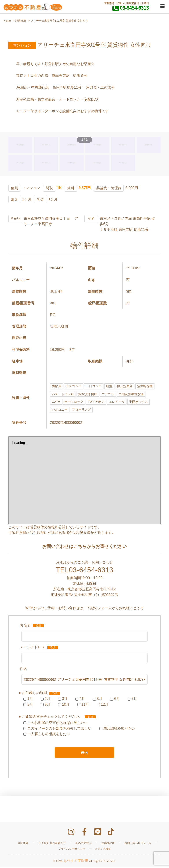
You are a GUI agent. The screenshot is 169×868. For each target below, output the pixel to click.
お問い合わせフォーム (138, 844)
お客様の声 (108, 844)
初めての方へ (84, 844)
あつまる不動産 (76, 862)
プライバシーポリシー (72, 850)
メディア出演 (103, 850)
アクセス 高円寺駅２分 (52, 844)
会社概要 (23, 844)
